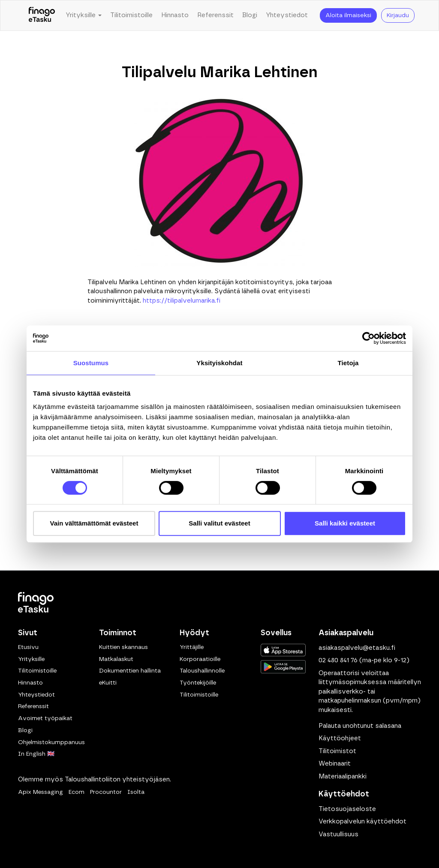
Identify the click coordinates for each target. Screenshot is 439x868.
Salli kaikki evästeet (345, 523)
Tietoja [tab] (348, 363)
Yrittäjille (192, 647)
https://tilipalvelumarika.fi (182, 301)
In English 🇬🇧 (36, 754)
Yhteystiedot (287, 15)
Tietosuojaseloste (347, 809)
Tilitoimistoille (131, 15)
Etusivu (28, 647)
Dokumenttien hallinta (130, 671)
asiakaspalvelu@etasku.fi (357, 648)
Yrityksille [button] (84, 15)
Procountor (106, 792)
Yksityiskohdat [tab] (219, 363)
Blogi (250, 15)
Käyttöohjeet (340, 738)
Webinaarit (335, 764)
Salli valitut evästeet (219, 523)
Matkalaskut (116, 659)
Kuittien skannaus (123, 647)
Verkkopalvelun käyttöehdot (362, 821)
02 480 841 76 (338, 660)
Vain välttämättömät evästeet (94, 523)
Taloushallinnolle (202, 671)
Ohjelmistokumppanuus (51, 742)
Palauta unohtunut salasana (360, 726)
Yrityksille (31, 659)
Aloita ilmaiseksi (348, 15)
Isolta (136, 792)
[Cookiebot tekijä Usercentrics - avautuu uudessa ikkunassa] (368, 338)
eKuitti (108, 683)
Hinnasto (175, 15)
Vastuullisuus (338, 834)
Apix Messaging (41, 792)
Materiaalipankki (343, 776)
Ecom (77, 792)
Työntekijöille (198, 683)
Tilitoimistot (337, 751)
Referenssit (215, 15)
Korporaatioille (200, 659)
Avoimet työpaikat (45, 718)
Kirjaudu (398, 15)
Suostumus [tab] (91, 363)
